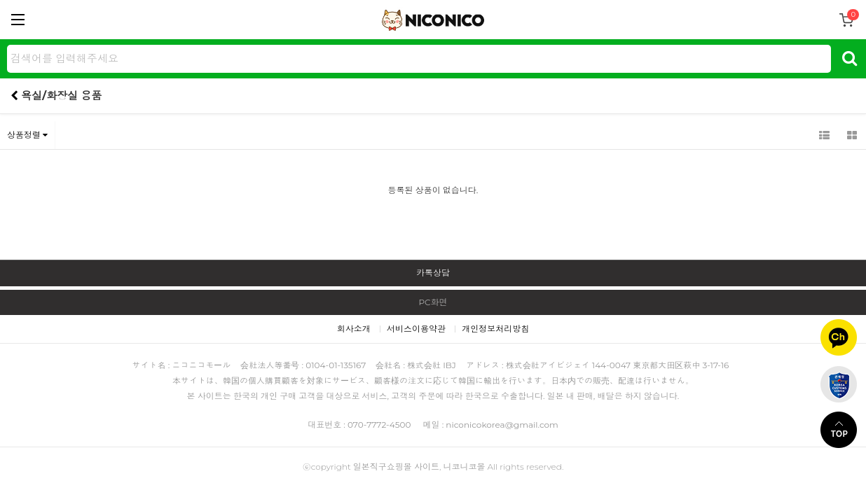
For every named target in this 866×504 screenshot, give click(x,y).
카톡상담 (433, 273)
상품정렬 (27, 135)
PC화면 (433, 302)
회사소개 (354, 329)
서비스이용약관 (416, 329)
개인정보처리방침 (495, 329)
